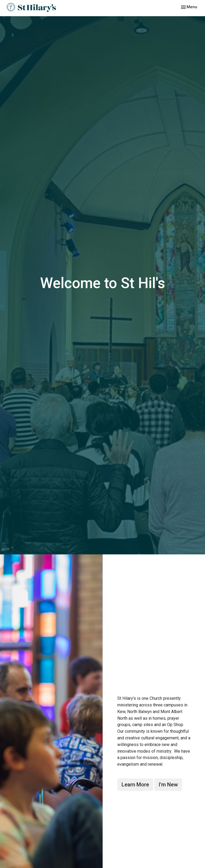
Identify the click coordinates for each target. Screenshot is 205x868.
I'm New (168, 785)
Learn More (135, 785)
